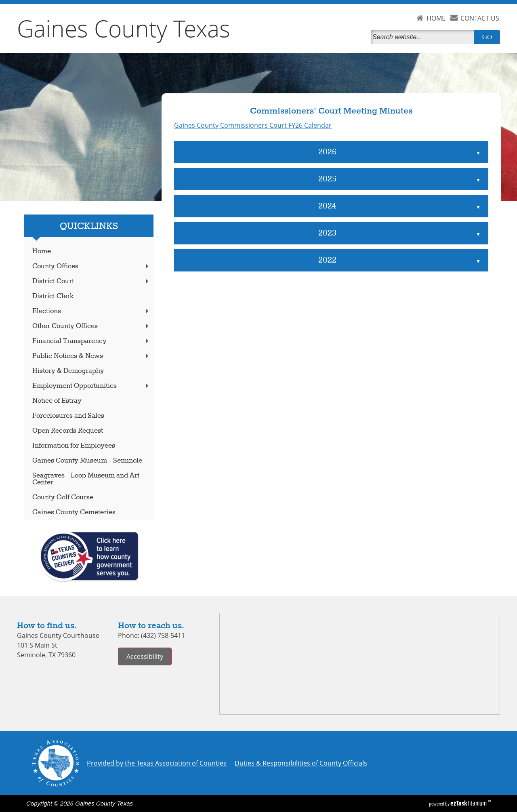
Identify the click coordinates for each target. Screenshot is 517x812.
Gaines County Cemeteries (74, 512)
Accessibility (145, 656)
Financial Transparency (91, 341)
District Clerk (53, 296)
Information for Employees (74, 446)
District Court (91, 281)
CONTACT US (480, 18)
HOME (436, 18)
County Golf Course (63, 498)
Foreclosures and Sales (68, 416)
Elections (91, 311)
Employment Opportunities (91, 386)
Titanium (469, 803)
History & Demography (68, 371)
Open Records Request (68, 431)
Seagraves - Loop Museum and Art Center (86, 479)
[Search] (424, 37)
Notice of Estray (57, 401)
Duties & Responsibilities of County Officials (301, 763)
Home (42, 251)
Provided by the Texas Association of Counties (157, 763)
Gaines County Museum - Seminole (87, 461)
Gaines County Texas (124, 28)
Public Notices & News (91, 356)
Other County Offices (91, 326)
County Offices (91, 266)
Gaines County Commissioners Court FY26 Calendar (253, 125)
